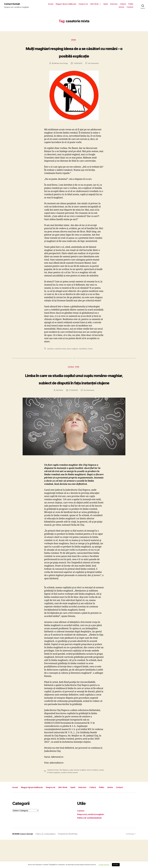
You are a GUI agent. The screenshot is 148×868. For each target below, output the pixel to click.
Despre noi (83, 4)
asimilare (50, 357)
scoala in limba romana (75, 796)
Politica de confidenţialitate (91, 846)
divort (90, 794)
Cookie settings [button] (104, 865)
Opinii (105, 4)
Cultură (123, 4)
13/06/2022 (78, 72)
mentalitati (83, 357)
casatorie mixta (60, 357)
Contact (130, 7)
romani (91, 357)
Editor (60, 414)
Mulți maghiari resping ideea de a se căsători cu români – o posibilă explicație (74, 56)
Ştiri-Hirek (94, 4)
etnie (69, 357)
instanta (96, 794)
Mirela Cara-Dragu (61, 72)
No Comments (94, 72)
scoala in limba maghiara (56, 796)
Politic (131, 4)
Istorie (122, 7)
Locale (71, 376)
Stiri (78, 376)
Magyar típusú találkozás (66, 4)
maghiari (75, 357)
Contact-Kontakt (14, 4)
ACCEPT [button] (116, 865)
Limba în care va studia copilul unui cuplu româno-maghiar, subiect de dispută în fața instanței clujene (74, 395)
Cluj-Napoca (64, 794)
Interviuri (114, 4)
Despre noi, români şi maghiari (93, 843)
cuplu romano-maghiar (78, 794)
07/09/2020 (73, 414)
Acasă (51, 4)
